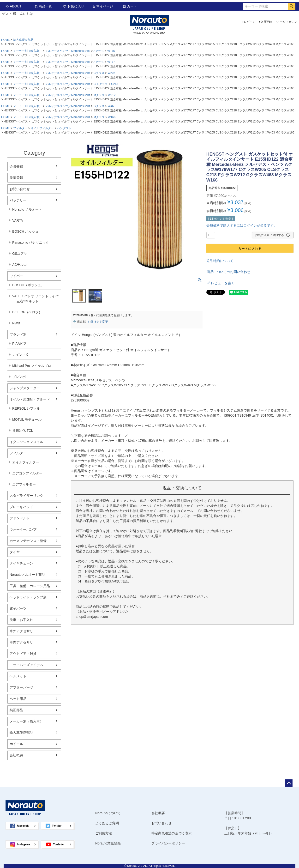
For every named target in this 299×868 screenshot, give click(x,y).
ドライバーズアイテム (26, 665)
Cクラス (99, 73)
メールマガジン (287, 22)
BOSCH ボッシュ (25, 231)
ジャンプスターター (25, 388)
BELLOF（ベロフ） (27, 312)
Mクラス (99, 95)
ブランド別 (18, 334)
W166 (112, 117)
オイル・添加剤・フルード (30, 399)
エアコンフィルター (27, 473)
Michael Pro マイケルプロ (32, 366)
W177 (111, 62)
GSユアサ (20, 254)
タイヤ (15, 552)
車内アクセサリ (21, 642)
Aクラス (99, 51)
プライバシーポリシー (168, 843)
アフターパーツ (21, 687)
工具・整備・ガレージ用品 (30, 586)
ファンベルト (20, 518)
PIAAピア (19, 344)
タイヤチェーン (21, 563)
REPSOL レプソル (26, 408)
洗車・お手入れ (21, 620)
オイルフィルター (42, 128)
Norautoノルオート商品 (27, 575)
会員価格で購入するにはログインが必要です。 (242, 225)
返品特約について (220, 261)
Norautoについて (108, 813)
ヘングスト (64, 128)
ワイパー (16, 276)
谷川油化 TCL (23, 431)
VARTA (18, 220)
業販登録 (16, 178)
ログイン (250, 22)
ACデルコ (20, 265)
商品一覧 (43, 6)
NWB (16, 323)
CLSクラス (101, 84)
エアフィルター (24, 484)
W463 (111, 106)
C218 (115, 84)
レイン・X (20, 355)
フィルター (20, 128)
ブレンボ (19, 377)
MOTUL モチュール (27, 419)
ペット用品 (18, 699)
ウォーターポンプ (23, 529)
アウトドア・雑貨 (23, 654)
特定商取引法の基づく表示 (172, 833)
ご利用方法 (104, 833)
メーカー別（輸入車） (28, 51)
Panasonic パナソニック (31, 243)
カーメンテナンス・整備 (28, 541)
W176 (111, 51)
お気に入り (74, 6)
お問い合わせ (20, 189)
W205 (111, 73)
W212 (112, 95)
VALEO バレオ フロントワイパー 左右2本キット (35, 299)
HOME (6, 40)
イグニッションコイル (26, 442)
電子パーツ (18, 608)
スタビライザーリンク (26, 496)
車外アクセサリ (21, 631)
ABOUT (13, 6)
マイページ (102, 6)
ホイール (16, 744)
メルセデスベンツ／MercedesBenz (68, 51)
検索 (291, 6)
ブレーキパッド (21, 507)
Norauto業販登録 (108, 843)
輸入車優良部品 (23, 40)
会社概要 (16, 755)
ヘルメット (18, 676)
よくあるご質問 (107, 823)
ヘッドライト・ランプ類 (28, 597)
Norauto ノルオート (27, 209)
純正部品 (16, 710)
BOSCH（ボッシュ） (28, 285)
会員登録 (266, 22)
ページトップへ (289, 783)
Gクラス (99, 106)
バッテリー (18, 200)
